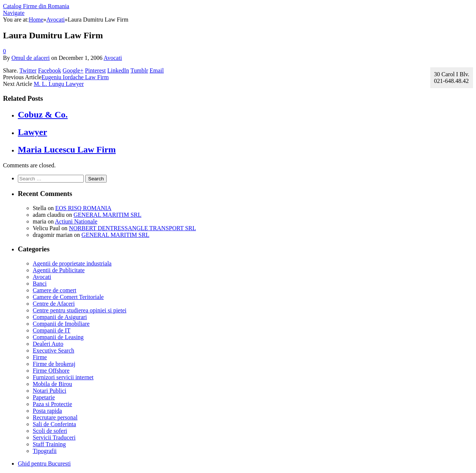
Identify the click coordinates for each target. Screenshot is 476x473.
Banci (40, 284)
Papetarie (44, 397)
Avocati (113, 58)
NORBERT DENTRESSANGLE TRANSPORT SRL (132, 228)
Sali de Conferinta (54, 424)
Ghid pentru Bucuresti (44, 464)
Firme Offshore (51, 371)
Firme (40, 357)
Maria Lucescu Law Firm (67, 149)
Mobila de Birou (52, 384)
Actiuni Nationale (76, 221)
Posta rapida (47, 411)
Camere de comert (54, 290)
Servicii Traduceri (54, 437)
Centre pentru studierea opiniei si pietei (80, 310)
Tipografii (45, 451)
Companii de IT (52, 330)
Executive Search (54, 350)
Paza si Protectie (52, 404)
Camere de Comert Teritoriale (68, 297)
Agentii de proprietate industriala (72, 263)
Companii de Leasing (58, 337)
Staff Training (49, 444)
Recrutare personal (55, 417)
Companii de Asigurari (60, 317)
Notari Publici (49, 391)
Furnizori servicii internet (63, 377)
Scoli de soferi (50, 431)
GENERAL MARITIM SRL (108, 215)
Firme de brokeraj (54, 364)
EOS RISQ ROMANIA (83, 208)
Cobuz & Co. (43, 115)
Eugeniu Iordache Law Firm (75, 77)
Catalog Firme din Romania (36, 6)
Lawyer (33, 132)
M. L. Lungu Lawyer (59, 84)
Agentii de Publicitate (59, 270)
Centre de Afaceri (54, 304)
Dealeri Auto (48, 344)
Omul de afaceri (31, 58)
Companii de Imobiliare (61, 324)
